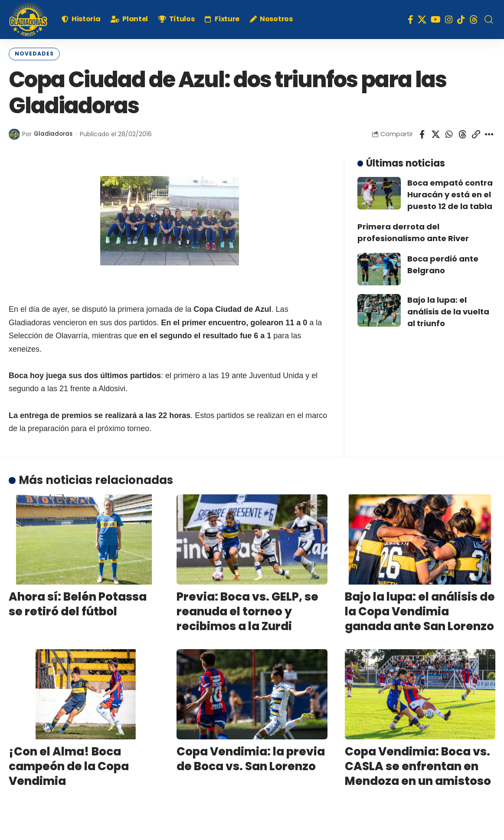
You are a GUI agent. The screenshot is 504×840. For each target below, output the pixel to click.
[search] (489, 20)
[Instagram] (449, 20)
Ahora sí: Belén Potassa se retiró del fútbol (78, 603)
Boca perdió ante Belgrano (443, 263)
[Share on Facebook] (422, 133)
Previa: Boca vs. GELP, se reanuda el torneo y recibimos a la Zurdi (247, 611)
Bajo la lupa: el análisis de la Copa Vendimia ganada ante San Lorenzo (420, 611)
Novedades (31, 53)
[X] (422, 20)
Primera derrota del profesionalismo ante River (413, 231)
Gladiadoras (54, 133)
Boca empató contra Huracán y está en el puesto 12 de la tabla (450, 193)
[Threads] (474, 20)
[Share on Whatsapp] (449, 133)
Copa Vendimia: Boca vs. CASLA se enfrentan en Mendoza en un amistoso (418, 765)
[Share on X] (435, 133)
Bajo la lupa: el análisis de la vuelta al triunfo (448, 310)
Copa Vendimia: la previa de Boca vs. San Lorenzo (251, 758)
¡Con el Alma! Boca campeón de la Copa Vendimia (69, 765)
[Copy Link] (476, 133)
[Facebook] (411, 20)
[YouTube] (436, 20)
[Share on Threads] (462, 133)
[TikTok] (461, 20)
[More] (489, 133)
